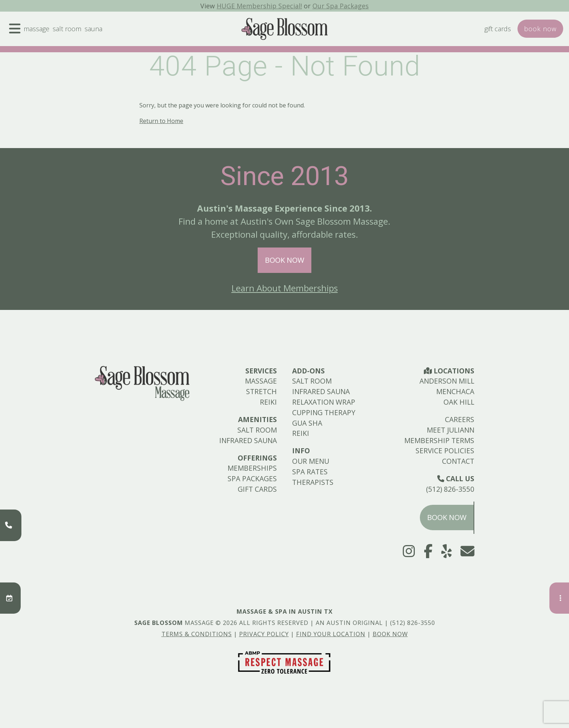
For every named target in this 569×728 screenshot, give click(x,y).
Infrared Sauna (248, 440)
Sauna (100, 32)
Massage (39, 32)
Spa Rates (310, 472)
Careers (460, 419)
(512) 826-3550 (450, 489)
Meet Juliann (451, 430)
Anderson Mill (447, 381)
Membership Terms (439, 440)
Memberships (252, 468)
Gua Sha (307, 423)
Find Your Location (331, 634)
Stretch (261, 391)
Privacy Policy (264, 634)
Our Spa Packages (344, 6)
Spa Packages (252, 478)
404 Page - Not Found (285, 66)
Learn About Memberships (285, 288)
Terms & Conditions (197, 634)
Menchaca (455, 391)
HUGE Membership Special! (258, 6)
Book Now (284, 260)
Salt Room (72, 32)
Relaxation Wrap (324, 402)
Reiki (268, 402)
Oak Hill (459, 402)
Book (539, 32)
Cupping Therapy (324, 412)
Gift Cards (494, 32)
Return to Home (161, 121)
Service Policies (445, 451)
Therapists (313, 482)
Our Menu (311, 461)
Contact (458, 461)
